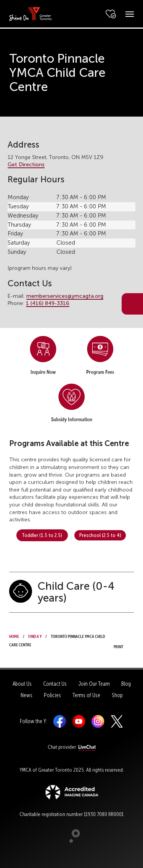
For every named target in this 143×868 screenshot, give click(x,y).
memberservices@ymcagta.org (65, 296)
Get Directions (26, 165)
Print (121, 641)
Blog (126, 684)
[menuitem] (43, 357)
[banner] (31, 14)
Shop (117, 695)
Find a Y (35, 636)
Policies (52, 695)
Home (14, 636)
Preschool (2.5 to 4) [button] (100, 535)
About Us (22, 684)
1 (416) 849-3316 (48, 303)
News (27, 695)
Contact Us (55, 684)
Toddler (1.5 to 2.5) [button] (42, 535)
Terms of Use (86, 695)
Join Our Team (94, 684)
